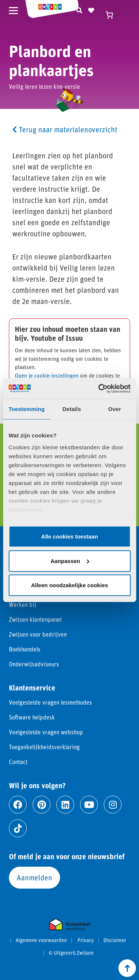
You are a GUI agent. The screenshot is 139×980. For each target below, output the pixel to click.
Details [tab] (72, 409)
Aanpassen (70, 561)
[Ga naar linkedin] (65, 805)
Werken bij (23, 604)
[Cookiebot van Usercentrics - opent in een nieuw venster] (99, 388)
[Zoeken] (79, 9)
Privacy (86, 940)
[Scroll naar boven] (127, 968)
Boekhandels (25, 649)
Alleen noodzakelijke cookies (70, 585)
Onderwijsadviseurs (34, 664)
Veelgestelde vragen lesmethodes (50, 702)
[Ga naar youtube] (89, 805)
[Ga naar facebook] (18, 805)
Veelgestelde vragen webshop (46, 732)
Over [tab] (115, 409)
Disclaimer (115, 940)
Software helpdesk (32, 717)
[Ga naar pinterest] (42, 805)
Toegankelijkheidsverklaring (44, 747)
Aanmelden (34, 877)
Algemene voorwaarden (41, 940)
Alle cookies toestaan (69, 536)
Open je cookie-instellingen (47, 375)
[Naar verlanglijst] (91, 9)
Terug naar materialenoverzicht (65, 129)
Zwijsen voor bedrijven (38, 634)
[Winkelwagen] (113, 15)
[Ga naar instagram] (113, 805)
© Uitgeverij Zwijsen (71, 953)
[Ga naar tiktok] (18, 828)
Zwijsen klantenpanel (35, 619)
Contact (18, 762)
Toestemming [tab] (27, 409)
